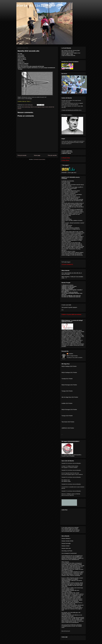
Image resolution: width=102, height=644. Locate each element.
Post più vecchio (52, 155)
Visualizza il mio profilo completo (75, 358)
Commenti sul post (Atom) (39, 159)
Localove (26, 105)
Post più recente (22, 155)
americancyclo (66, 631)
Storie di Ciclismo (33, 6)
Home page (37, 155)
